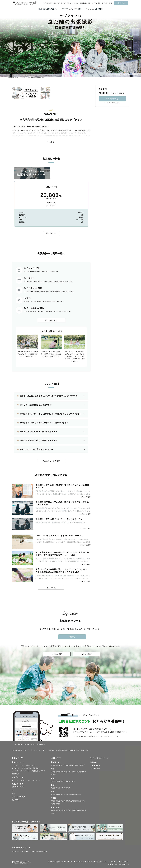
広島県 (68, 801)
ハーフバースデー (18, 771)
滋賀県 (53, 795)
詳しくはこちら (51, 233)
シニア (14, 791)
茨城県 (53, 772)
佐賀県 (58, 811)
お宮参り (28, 766)
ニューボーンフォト (18, 766)
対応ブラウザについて (121, 862)
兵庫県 (68, 795)
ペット (14, 794)
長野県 (53, 782)
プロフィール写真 (18, 797)
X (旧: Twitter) (24, 852)
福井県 (68, 788)
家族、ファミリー (18, 763)
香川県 (82, 801)
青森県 (58, 766)
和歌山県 (78, 795)
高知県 (58, 804)
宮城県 (68, 766)
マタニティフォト (18, 768)
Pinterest (44, 852)
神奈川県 (83, 772)
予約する (121, 3)
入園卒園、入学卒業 (38, 771)
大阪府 (63, 795)
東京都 (78, 772)
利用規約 (57, 862)
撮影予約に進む (112, 99)
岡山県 (63, 801)
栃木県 (58, 772)
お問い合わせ (91, 862)
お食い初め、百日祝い (31, 768)
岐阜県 (58, 782)
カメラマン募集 (81, 862)
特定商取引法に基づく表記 (105, 862)
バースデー (28, 771)
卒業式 (14, 787)
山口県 (73, 801)
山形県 (78, 766)
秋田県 (73, 766)
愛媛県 (53, 804)
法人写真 (15, 800)
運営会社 (51, 862)
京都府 (58, 795)
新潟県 (53, 788)
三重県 (73, 782)
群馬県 (63, 772)
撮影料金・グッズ (60, 3)
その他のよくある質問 (51, 461)
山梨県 (53, 775)
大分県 (73, 811)
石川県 (63, 788)
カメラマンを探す (73, 3)
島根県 (58, 801)
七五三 (34, 766)
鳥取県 (53, 801)
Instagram (15, 852)
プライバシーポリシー (68, 862)
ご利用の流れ (48, 3)
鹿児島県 (83, 811)
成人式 (19, 787)
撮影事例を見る (85, 3)
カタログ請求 (87, 654)
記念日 (14, 781)
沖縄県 (53, 814)
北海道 (53, 766)
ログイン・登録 (107, 3)
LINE (39, 852)
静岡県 (63, 782)
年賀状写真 (15, 774)
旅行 (23, 787)
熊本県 (68, 811)
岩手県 (63, 766)
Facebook (33, 852)
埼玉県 (68, 772)
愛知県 (68, 782)
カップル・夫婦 (18, 778)
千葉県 (73, 772)
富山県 (58, 788)
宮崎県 (78, 811)
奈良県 (73, 795)
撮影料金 (93, 763)
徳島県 (78, 801)
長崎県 (63, 811)
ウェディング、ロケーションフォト (28, 781)
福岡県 (53, 811)
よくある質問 (96, 3)
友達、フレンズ (18, 784)
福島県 (82, 766)
